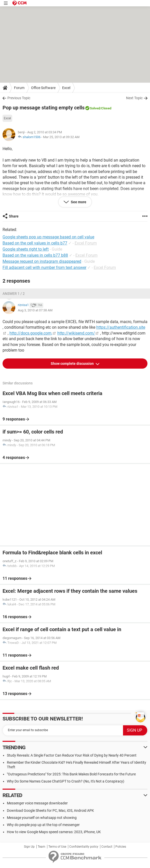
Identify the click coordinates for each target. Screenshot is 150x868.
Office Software (43, 88)
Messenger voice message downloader (37, 803)
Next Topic (134, 98)
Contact (107, 847)
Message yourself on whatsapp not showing (42, 818)
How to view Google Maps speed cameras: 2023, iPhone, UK (54, 832)
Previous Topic (19, 98)
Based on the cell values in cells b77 (35, 243)
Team (42, 847)
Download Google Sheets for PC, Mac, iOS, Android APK (50, 811)
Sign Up (29, 847)
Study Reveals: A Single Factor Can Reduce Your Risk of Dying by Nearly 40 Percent (72, 755)
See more (78, 202)
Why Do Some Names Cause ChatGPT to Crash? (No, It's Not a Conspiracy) (66, 781)
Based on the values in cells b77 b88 (35, 255)
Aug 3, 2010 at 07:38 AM (35, 310)
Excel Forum (86, 243)
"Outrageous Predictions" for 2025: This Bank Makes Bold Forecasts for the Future (71, 774)
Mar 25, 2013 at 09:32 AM (61, 137)
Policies (121, 847)
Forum (19, 88)
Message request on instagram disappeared (42, 261)
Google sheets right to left (26, 249)
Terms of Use (57, 847)
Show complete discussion (73, 364)
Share (14, 216)
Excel (66, 88)
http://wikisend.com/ (76, 333)
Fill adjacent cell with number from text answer (44, 267)
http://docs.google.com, (31, 333)
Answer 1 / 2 (14, 294)
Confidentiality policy (84, 847)
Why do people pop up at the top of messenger (43, 825)
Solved (95, 108)
